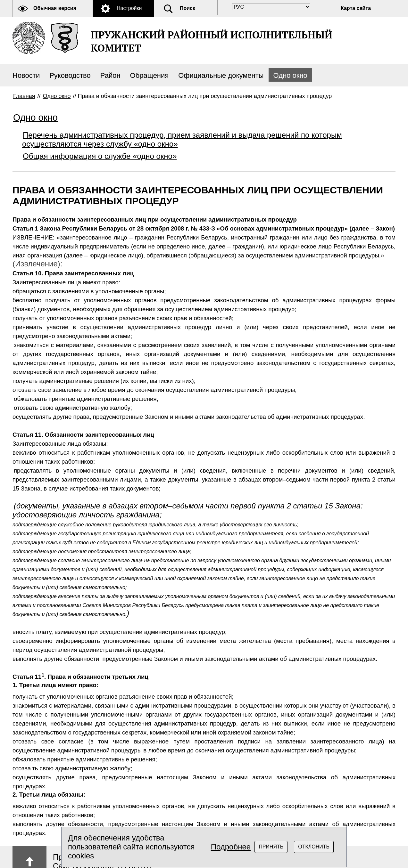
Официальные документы (221, 75)
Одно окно (290, 75)
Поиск (187, 8)
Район (110, 75)
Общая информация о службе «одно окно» (100, 156)
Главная (24, 96)
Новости (26, 75)
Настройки (129, 8)
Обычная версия (55, 8)
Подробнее (231, 847)
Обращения (150, 75)
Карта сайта (356, 8)
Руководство (70, 75)
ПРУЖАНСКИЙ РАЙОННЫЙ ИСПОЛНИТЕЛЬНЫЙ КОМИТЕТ (212, 41)
